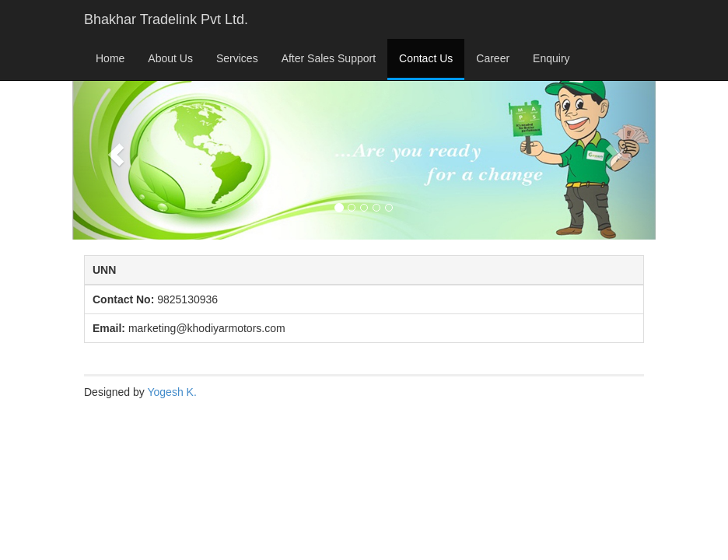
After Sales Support (329, 58)
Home (110, 58)
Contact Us (426, 58)
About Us (170, 58)
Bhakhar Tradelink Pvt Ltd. (166, 19)
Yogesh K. (171, 392)
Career (493, 58)
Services (237, 58)
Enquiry (551, 58)
